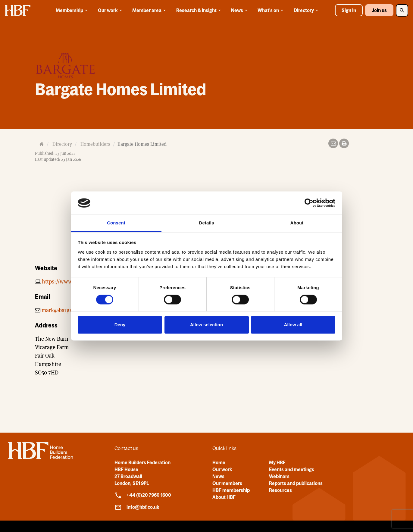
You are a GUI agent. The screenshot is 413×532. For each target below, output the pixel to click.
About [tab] (297, 223)
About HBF (224, 497)
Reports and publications (296, 483)
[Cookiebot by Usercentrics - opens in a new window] (309, 203)
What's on (271, 10)
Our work (111, 10)
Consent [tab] (116, 223)
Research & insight (200, 10)
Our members (227, 483)
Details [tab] (207, 223)
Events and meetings (292, 469)
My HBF (277, 462)
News (240, 10)
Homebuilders (95, 144)
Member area (150, 10)
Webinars (279, 476)
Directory (307, 10)
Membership (73, 10)
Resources (280, 490)
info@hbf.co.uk (137, 507)
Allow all (293, 325)
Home (219, 462)
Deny (120, 325)
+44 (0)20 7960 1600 (143, 495)
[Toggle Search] (402, 10)
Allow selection (206, 325)
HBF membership (231, 490)
